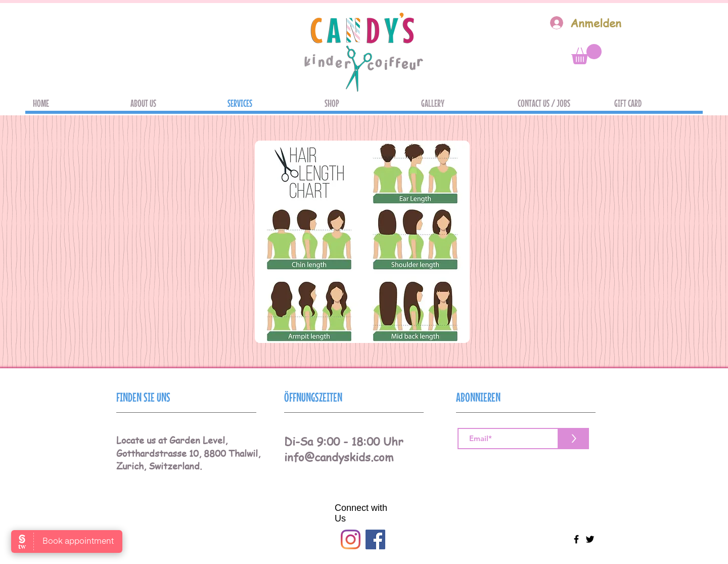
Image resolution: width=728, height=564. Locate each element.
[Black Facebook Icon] (576, 539)
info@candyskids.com (339, 457)
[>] (574, 439)
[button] (586, 54)
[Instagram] (351, 539)
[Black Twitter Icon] (590, 539)
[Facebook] (375, 539)
